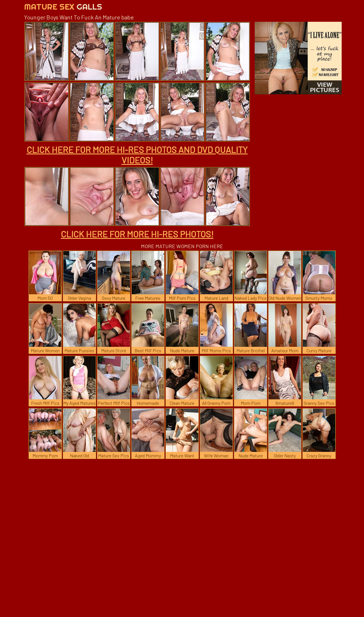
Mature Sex (63, 7)
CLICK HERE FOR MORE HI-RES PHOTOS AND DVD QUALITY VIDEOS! (137, 155)
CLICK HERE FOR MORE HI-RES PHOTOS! (137, 234)
